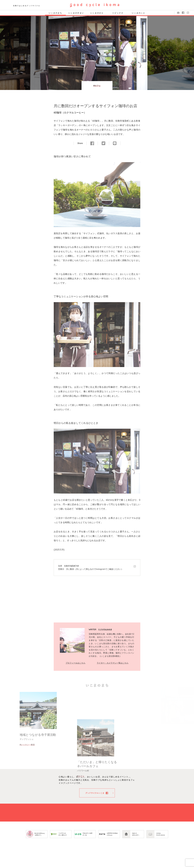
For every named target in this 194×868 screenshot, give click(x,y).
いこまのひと (97, 13)
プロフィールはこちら (75, 663)
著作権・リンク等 (140, 866)
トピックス (118, 13)
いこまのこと (139, 13)
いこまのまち (55, 13)
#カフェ (97, 86)
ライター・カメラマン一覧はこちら (113, 663)
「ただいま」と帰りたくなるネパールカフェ (97, 801)
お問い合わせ (124, 866)
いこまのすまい (76, 13)
